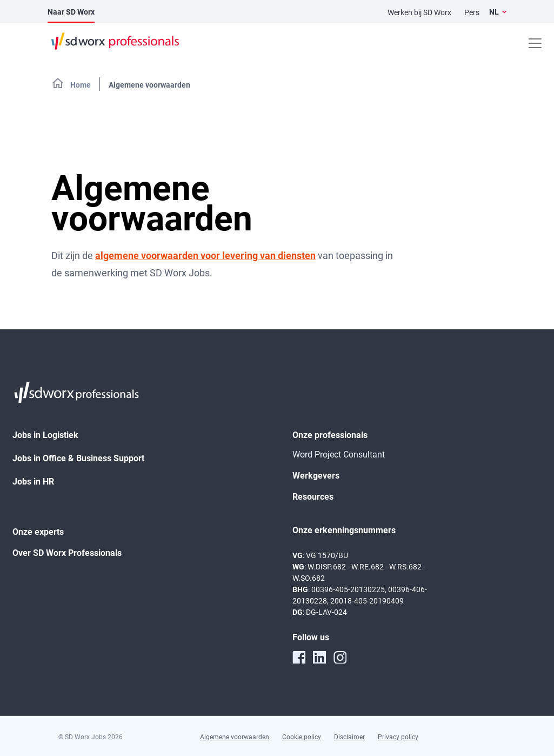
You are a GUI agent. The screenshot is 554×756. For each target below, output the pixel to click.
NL (494, 12)
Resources (313, 497)
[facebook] (299, 657)
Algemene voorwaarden (235, 737)
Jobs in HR (33, 482)
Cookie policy (302, 737)
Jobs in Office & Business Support (78, 458)
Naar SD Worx (71, 12)
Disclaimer (349, 737)
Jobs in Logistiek (45, 435)
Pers (472, 12)
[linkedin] (319, 657)
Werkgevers (316, 476)
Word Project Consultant (339, 455)
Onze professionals (330, 435)
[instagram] (340, 657)
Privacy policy (398, 737)
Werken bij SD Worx (419, 12)
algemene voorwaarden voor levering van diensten (205, 256)
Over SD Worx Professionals (67, 553)
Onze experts (38, 532)
